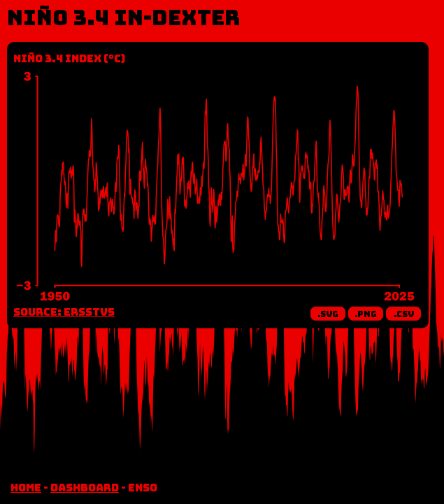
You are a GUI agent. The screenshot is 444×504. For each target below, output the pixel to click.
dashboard (85, 488)
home (26, 488)
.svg (328, 314)
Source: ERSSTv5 (64, 312)
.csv (404, 314)
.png (366, 314)
